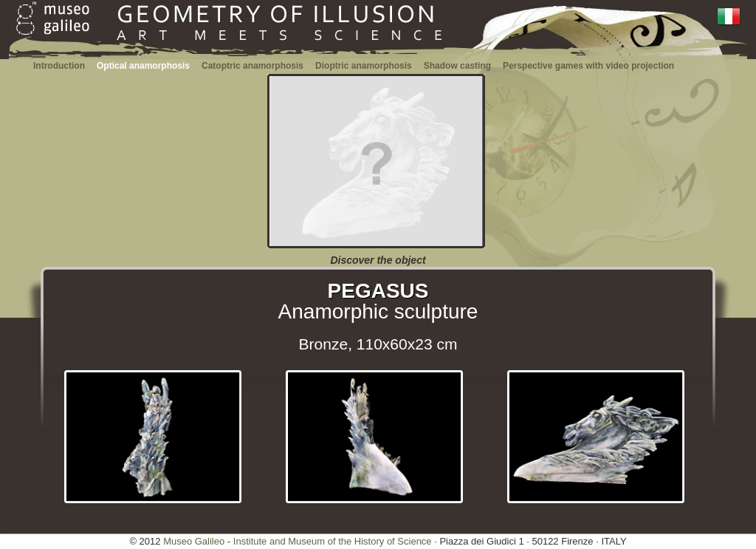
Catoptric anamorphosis (252, 66)
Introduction (59, 66)
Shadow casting (457, 66)
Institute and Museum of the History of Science (333, 541)
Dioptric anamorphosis (364, 66)
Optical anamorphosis (143, 66)
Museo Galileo (194, 541)
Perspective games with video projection (588, 66)
